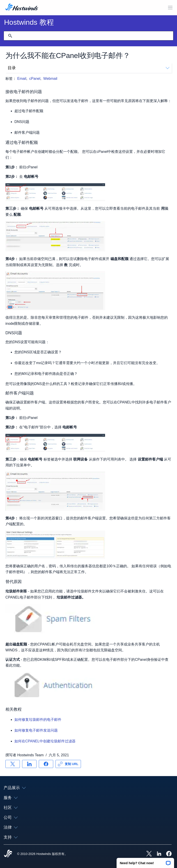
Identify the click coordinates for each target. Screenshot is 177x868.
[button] (145, 861)
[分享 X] (13, 764)
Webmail (50, 79)
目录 (88, 68)
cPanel (35, 79)
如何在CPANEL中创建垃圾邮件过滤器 (45, 741)
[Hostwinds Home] (8, 854)
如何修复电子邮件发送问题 (36, 730)
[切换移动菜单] (170, 8)
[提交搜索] (10, 36)
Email (22, 79)
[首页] (22, 8)
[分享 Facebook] (46, 764)
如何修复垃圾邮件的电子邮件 (38, 720)
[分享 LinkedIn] (29, 764)
